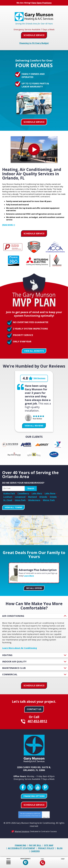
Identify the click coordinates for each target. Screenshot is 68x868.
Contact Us (34, 708)
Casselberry (23, 493)
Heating (7, 654)
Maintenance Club (14, 667)
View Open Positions (41, 3)
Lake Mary (37, 493)
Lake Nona (50, 493)
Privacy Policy (28, 815)
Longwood (20, 496)
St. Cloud (8, 499)
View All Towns (13, 507)
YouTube (38, 787)
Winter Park (49, 499)
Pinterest (45, 787)
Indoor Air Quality (14, 661)
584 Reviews (39, 378)
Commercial (10, 674)
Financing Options (34, 795)
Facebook (23, 787)
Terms (48, 817)
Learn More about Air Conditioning (20, 647)
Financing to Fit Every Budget (34, 43)
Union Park (20, 499)
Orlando (43, 496)
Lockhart (8, 496)
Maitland (32, 496)
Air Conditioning (13, 615)
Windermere (34, 499)
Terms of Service (35, 815)
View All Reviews (34, 425)
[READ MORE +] (9, 225)
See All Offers (34, 587)
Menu (9, 859)
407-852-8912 (42, 863)
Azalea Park (9, 493)
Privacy (44, 817)
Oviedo (53, 496)
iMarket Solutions (22, 831)
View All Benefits (34, 351)
